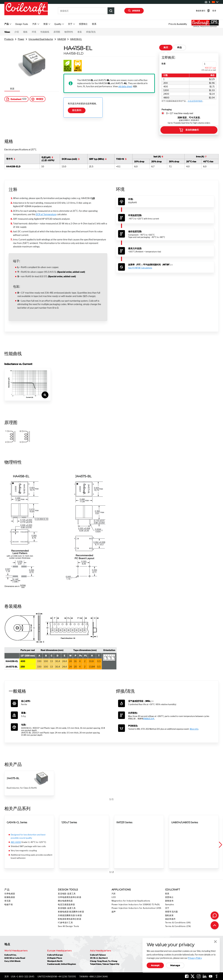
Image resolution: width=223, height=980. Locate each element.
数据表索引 (198, 11)
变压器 (8, 901)
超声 (114, 912)
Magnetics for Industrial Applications (131, 901)
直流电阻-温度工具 (67, 894)
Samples (170, 905)
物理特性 (69, 32)
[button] (220, 845)
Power (21, 39)
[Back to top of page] (215, 925)
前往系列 (77, 110)
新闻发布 (169, 901)
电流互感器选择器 (66, 905)
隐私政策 (169, 915)
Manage (175, 965)
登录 (209, 11)
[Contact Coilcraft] (215, 915)
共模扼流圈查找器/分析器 (70, 915)
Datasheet (14, 99)
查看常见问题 (171, 912)
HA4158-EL (76, 39)
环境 (34, 32)
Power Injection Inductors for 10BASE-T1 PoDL (136, 905)
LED (114, 897)
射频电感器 (10, 897)
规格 (25, 32)
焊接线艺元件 (149, 719)
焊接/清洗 (91, 32)
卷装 (80, 32)
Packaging (167, 109)
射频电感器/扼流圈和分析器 (71, 912)
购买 (166, 47)
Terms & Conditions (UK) (178, 923)
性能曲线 (45, 32)
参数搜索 (134, 11)
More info (194, 729)
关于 (167, 908)
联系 (94, 24)
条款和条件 (170, 919)
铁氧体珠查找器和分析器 (70, 919)
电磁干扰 (9, 905)
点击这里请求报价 (195, 101)
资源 (12, 89)
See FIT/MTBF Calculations (140, 268)
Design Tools (22, 24)
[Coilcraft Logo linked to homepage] (26, 9)
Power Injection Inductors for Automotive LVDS (136, 908)
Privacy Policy (195, 958)
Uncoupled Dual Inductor (41, 39)
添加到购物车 (189, 130)
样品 (179, 47)
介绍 (17, 32)
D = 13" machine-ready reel (180, 113)
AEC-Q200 (16, 842)
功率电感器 (10, 894)
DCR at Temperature (46, 214)
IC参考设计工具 (65, 923)
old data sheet (125, 86)
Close (215, 942)
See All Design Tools (69, 926)
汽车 (114, 894)
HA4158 (62, 39)
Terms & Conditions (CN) (178, 926)
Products (9, 39)
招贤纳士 (83, 24)
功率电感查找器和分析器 (70, 897)
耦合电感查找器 (65, 901)
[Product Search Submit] (111, 11)
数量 (164, 64)
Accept (155, 965)
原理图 (57, 32)
